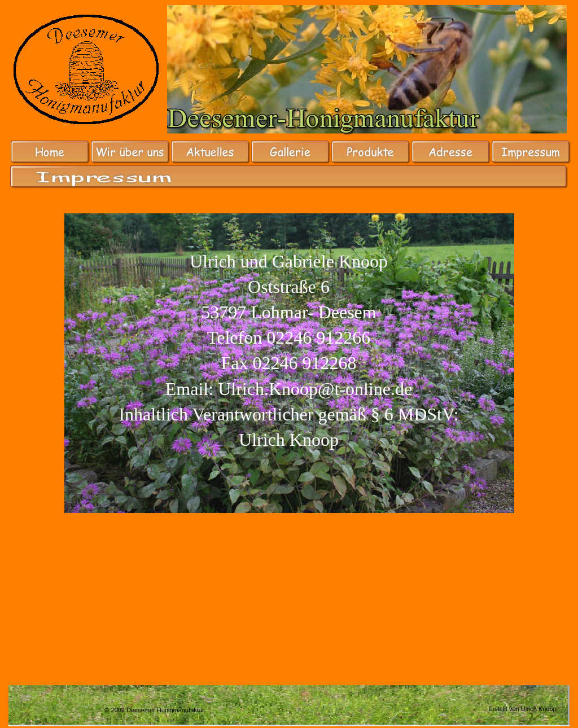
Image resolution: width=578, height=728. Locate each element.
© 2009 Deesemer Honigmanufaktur (154, 710)
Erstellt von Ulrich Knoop (522, 709)
